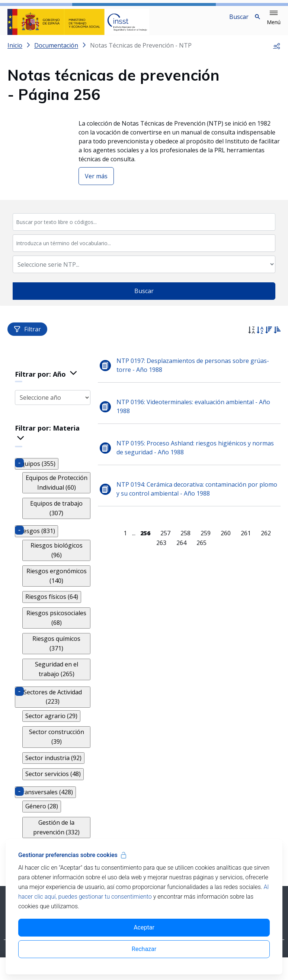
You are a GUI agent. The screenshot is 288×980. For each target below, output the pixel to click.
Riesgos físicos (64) (52, 603)
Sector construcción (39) (57, 743)
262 (266, 539)
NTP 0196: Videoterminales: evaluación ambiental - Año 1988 (194, 412)
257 (166, 539)
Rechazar (144, 949)
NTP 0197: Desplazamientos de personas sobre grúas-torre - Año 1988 (193, 371)
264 (181, 549)
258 (186, 539)
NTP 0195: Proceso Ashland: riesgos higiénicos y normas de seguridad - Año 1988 (196, 454)
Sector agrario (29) (51, 722)
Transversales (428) (45, 798)
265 (201, 549)
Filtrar (27, 335)
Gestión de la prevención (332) (57, 833)
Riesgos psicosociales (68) (57, 624)
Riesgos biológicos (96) (57, 556)
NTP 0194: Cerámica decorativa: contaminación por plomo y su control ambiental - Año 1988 (198, 495)
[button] (274, 18)
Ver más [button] (96, 182)
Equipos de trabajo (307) (57, 514)
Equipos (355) (37, 470)
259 (206, 539)
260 (226, 539)
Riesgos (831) (36, 537)
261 (246, 539)
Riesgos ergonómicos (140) (57, 582)
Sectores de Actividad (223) (53, 703)
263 (161, 549)
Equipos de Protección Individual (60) (57, 489)
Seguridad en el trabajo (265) (57, 675)
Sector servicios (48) (53, 780)
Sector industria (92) (53, 764)
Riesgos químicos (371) (57, 649)
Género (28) (42, 812)
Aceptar (144, 927)
